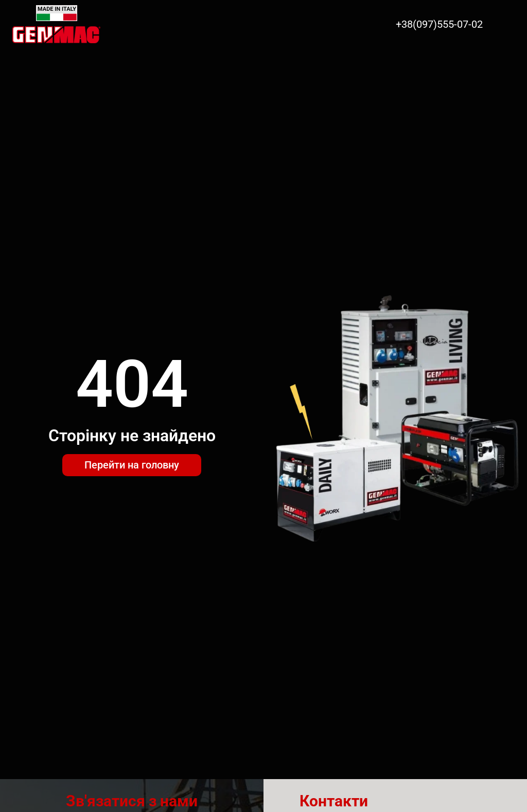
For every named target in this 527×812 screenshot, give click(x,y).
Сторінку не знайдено (132, 436)
